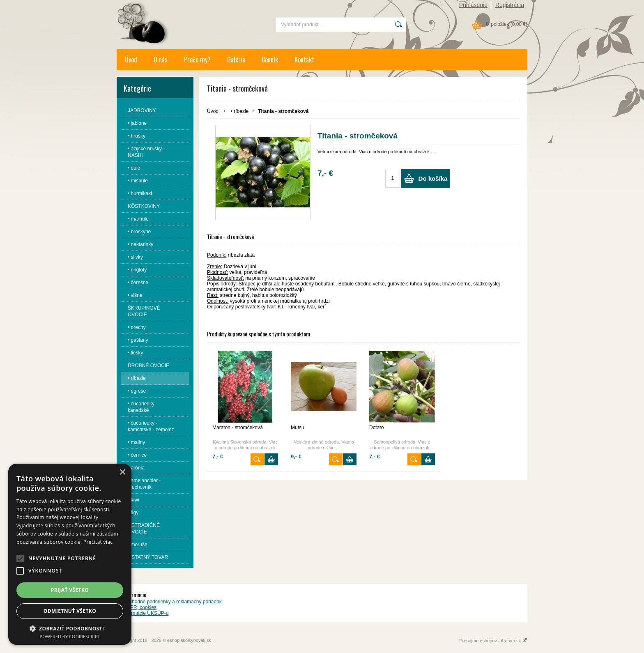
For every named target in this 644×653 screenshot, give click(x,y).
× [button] (122, 473)
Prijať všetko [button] (70, 590)
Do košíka (433, 178)
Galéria (236, 60)
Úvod (131, 60)
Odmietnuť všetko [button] (70, 611)
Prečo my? (197, 60)
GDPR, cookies (140, 607)
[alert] (70, 554)
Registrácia (510, 5)
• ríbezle (240, 111)
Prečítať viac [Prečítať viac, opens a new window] (98, 542)
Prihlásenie (473, 5)
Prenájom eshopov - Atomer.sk (493, 641)
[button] (20, 559)
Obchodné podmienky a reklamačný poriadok (172, 602)
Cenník (270, 60)
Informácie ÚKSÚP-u (146, 613)
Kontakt (304, 60)
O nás (161, 60)
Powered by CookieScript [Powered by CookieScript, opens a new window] (70, 636)
